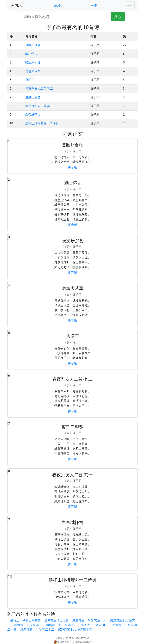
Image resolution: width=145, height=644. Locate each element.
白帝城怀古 (33, 115)
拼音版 (72, 167)
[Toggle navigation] (129, 5)
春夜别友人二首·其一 (39, 106)
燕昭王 (30, 80)
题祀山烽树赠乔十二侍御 (42, 123)
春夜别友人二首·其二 (39, 89)
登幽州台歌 (33, 45)
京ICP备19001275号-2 (78, 638)
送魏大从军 (33, 71)
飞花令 (56, 5)
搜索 (118, 17)
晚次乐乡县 (33, 62)
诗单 (94, 5)
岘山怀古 (31, 54)
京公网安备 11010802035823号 (72, 642)
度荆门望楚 (33, 97)
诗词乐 (16, 5)
